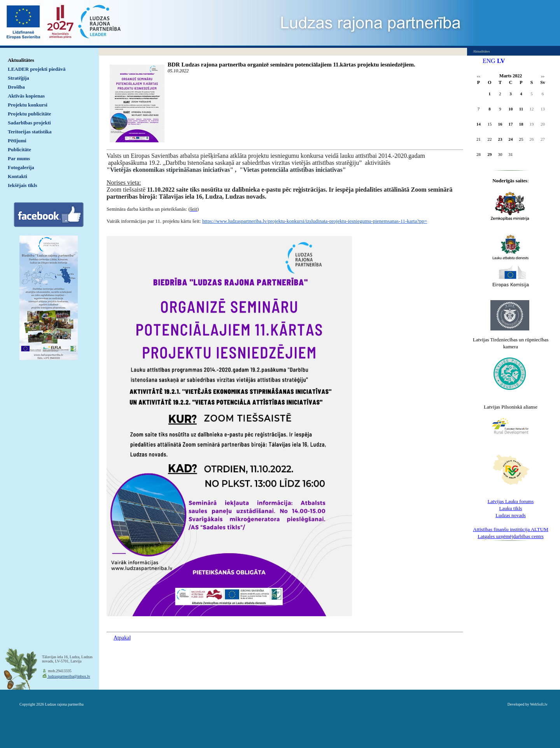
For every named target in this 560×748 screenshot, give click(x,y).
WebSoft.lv (539, 704)
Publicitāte (19, 149)
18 (521, 124)
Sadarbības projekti (29, 123)
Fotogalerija (21, 167)
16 (500, 124)
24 (511, 139)
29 (490, 154)
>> (543, 77)
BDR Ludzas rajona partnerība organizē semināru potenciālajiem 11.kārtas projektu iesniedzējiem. (291, 65)
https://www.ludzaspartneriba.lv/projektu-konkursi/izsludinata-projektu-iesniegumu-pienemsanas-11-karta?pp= (315, 221)
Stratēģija (18, 78)
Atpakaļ (122, 638)
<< (479, 77)
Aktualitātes (21, 60)
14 (479, 124)
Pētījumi (17, 141)
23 (500, 139)
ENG (489, 61)
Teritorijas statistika (30, 132)
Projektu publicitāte (29, 114)
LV (501, 61)
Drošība (16, 87)
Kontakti (17, 176)
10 (511, 109)
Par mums (19, 158)
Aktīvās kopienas (26, 96)
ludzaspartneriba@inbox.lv (69, 676)
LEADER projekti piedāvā (37, 69)
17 (511, 124)
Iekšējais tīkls (22, 185)
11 (521, 109)
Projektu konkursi (28, 105)
